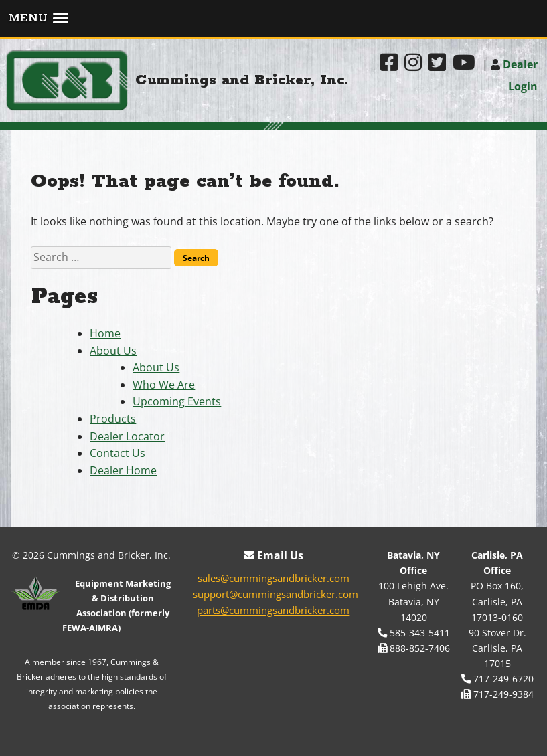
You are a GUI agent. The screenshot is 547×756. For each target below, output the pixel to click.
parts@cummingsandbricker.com (273, 610)
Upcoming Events (177, 401)
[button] (273, 19)
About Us (113, 351)
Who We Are (164, 385)
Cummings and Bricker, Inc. (242, 80)
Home (105, 333)
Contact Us (118, 453)
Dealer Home (123, 470)
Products (113, 419)
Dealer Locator (127, 436)
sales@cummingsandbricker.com (273, 578)
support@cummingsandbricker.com (276, 594)
